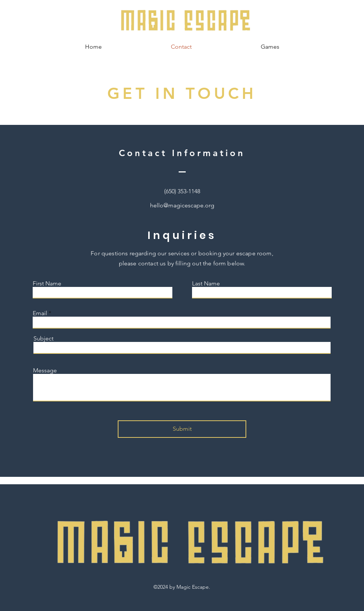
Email (40, 313)
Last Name (206, 284)
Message (45, 371)
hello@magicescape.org (182, 205)
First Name (47, 284)
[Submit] (182, 429)
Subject (43, 339)
